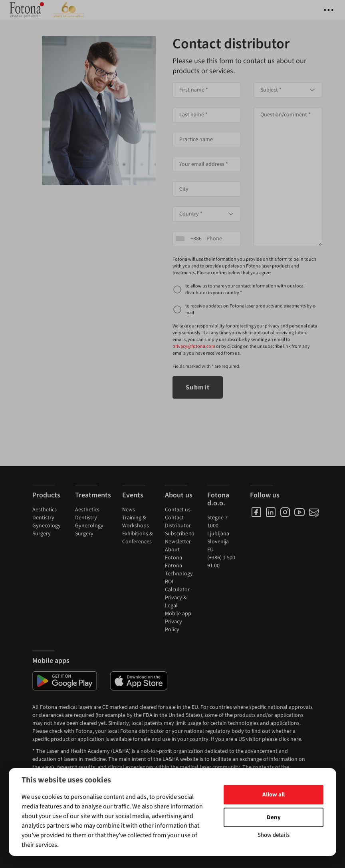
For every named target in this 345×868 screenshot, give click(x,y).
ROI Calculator (177, 586)
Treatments (93, 495)
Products (46, 495)
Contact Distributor (178, 522)
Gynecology (47, 526)
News (129, 510)
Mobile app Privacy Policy (178, 622)
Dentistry (43, 518)
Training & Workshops (136, 522)
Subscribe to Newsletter (180, 538)
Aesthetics (45, 510)
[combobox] (207, 214)
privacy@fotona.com (194, 346)
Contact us (178, 510)
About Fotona (173, 554)
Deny (274, 817)
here (296, 739)
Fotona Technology (179, 570)
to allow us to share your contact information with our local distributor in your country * (245, 289)
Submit (198, 387)
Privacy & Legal (176, 602)
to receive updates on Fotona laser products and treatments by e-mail (251, 309)
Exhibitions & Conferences (138, 538)
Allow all (274, 795)
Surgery (42, 534)
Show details (274, 835)
